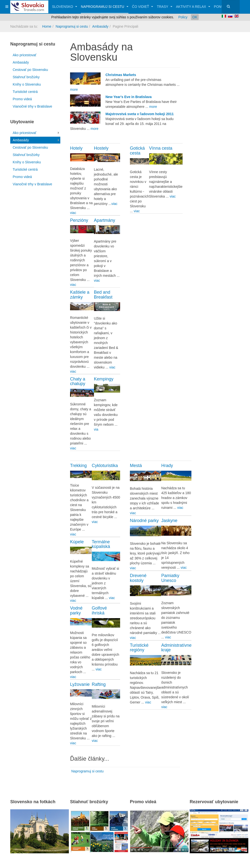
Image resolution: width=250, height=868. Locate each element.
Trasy (164, 7)
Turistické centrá (25, 92)
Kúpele (77, 542)
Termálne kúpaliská (101, 544)
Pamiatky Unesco (170, 578)
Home (47, 26)
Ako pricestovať (25, 55)
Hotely (76, 148)
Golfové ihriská (99, 611)
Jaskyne (169, 521)
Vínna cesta (161, 148)
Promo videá (22, 99)
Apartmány (105, 220)
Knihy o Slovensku (27, 84)
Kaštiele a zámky (80, 295)
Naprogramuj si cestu (104, 7)
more (74, 89)
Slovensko (65, 7)
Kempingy (104, 379)
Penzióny (79, 220)
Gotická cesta (137, 151)
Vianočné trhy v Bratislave (32, 106)
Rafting (99, 684)
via (96, 429)
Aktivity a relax (193, 7)
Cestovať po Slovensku (30, 70)
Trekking (78, 466)
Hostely (101, 148)
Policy (183, 17)
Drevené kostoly (138, 578)
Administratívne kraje (176, 648)
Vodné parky (76, 611)
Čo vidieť (143, 7)
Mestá (136, 466)
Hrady (167, 466)
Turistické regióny (139, 648)
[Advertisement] (219, 103)
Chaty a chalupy (78, 381)
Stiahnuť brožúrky (26, 77)
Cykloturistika (105, 466)
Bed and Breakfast (103, 295)
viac (73, 213)
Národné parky (144, 521)
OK (195, 17)
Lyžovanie (80, 684)
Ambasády (100, 26)
